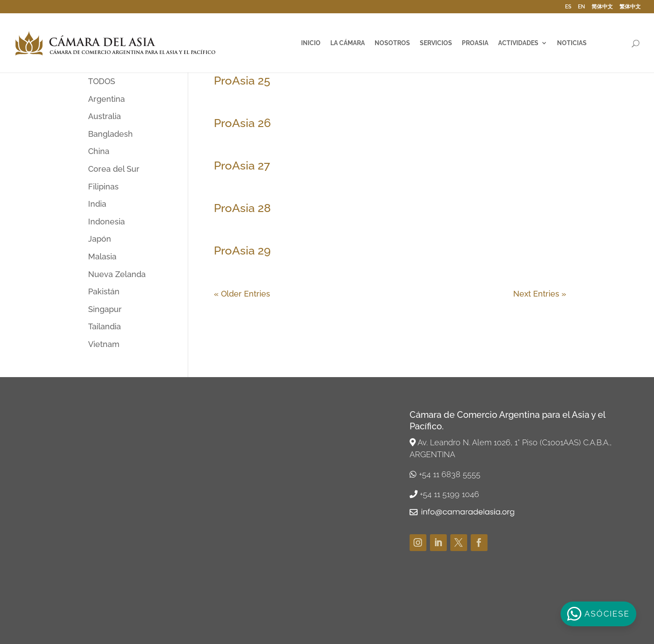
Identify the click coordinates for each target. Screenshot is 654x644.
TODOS (102, 81)
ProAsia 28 (242, 208)
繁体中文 (630, 7)
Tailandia (104, 326)
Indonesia (106, 222)
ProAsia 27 (242, 166)
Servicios (436, 43)
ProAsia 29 (242, 251)
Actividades (518, 43)
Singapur (105, 309)
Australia (104, 116)
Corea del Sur (114, 169)
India (97, 204)
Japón (100, 239)
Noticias (572, 43)
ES (568, 7)
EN (581, 7)
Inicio (311, 43)
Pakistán (104, 291)
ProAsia (475, 43)
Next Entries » (540, 294)
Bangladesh (110, 134)
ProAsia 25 (242, 81)
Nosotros (392, 43)
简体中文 (602, 7)
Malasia (102, 256)
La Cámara (348, 43)
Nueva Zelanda (117, 274)
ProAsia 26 (242, 123)
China (99, 151)
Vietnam (104, 344)
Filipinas (103, 187)
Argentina (106, 99)
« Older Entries (242, 294)
